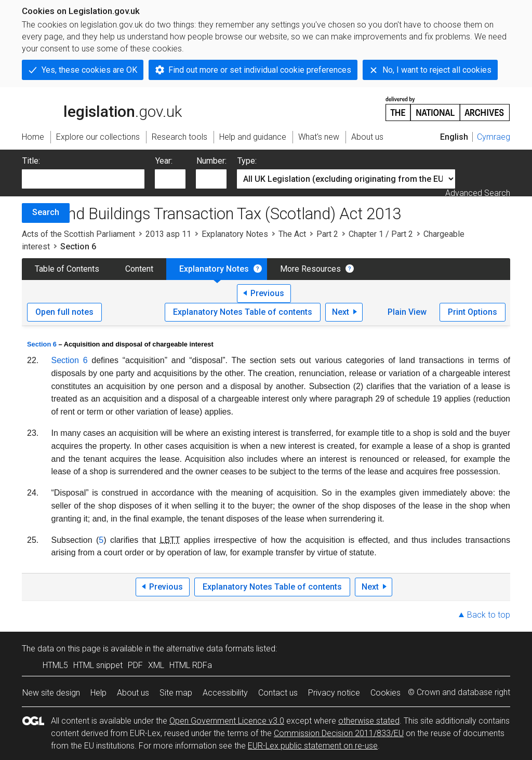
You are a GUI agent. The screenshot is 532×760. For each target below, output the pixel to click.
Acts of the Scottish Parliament (78, 234)
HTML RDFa (191, 665)
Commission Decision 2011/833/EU (339, 733)
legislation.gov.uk (102, 108)
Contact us (278, 693)
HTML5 (55, 665)
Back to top (489, 615)
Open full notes (64, 312)
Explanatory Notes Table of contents (243, 312)
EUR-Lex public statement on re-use (313, 746)
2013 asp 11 (168, 234)
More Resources (310, 269)
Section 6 (42, 344)
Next (341, 312)
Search (46, 212)
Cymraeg (494, 137)
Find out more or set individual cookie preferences (260, 70)
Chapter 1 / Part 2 (381, 234)
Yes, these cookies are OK (89, 70)
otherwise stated (369, 721)
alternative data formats (210, 649)
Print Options (473, 312)
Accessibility (225, 693)
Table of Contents (67, 269)
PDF (135, 665)
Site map (176, 693)
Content (139, 269)
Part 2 (327, 234)
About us (133, 693)
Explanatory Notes (235, 234)
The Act (292, 234)
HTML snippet (98, 665)
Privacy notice (334, 693)
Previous (267, 293)
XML (156, 665)
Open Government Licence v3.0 (227, 721)
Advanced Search (478, 193)
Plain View (407, 312)
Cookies (385, 693)
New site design (51, 693)
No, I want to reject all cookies (437, 70)
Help (98, 693)
